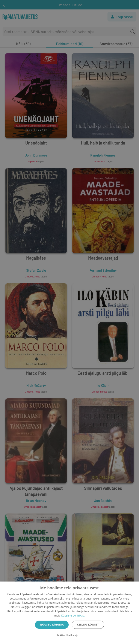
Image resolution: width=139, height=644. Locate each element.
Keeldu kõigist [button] (88, 625)
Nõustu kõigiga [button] (52, 625)
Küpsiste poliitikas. (73, 616)
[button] (69, 635)
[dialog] (69, 613)
